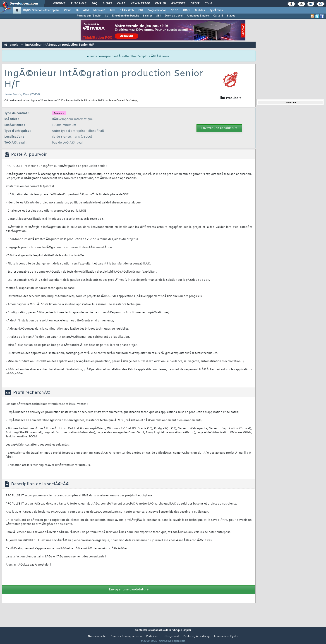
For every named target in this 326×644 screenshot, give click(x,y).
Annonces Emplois (198, 16)
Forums (59, 4)
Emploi (160, 4)
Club (208, 4)
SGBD (175, 10)
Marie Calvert (117, 101)
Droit (195, 4)
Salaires (148, 16)
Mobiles (200, 10)
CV (107, 16)
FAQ (94, 4)
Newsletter (140, 4)
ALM (86, 10)
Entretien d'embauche (126, 16)
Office (187, 10)
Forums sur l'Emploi (89, 16)
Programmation (157, 10)
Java (112, 10)
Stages (231, 16)
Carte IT (218, 16)
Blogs (107, 4)
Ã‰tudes (178, 4)
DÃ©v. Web (127, 10)
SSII (159, 16)
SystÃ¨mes (216, 10)
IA (77, 10)
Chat (121, 4)
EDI (141, 10)
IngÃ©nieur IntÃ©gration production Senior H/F (60, 45)
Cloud (68, 10)
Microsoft (99, 10)
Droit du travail (174, 16)
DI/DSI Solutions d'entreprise (41, 10)
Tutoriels (78, 4)
